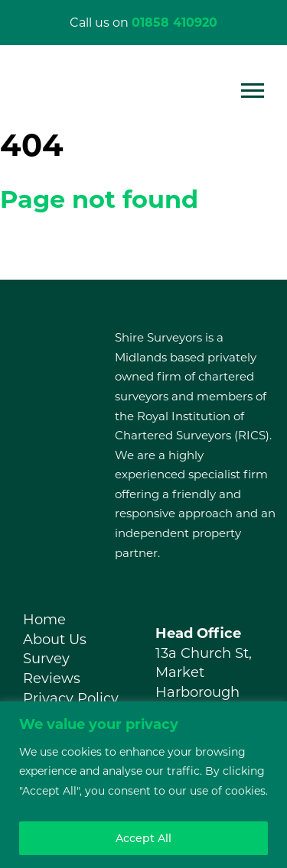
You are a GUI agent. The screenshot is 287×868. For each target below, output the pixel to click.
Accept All (143, 838)
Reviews (52, 679)
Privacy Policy (71, 698)
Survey (46, 659)
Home (44, 620)
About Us (55, 640)
